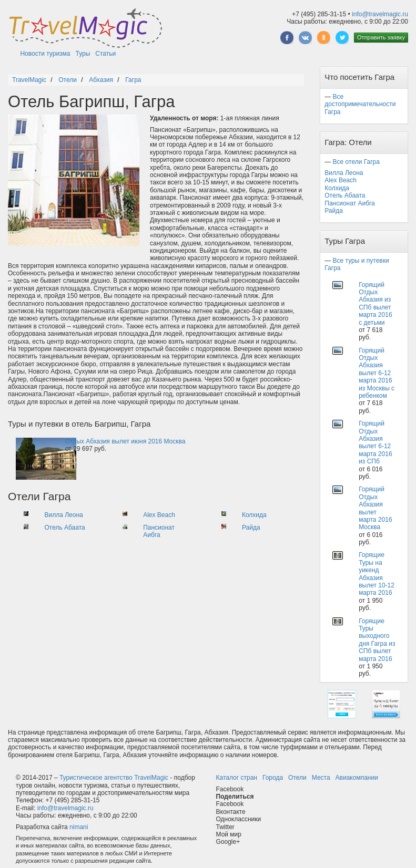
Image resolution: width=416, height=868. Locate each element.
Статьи (105, 54)
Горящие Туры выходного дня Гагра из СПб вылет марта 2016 (377, 640)
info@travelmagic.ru (380, 14)
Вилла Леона (63, 515)
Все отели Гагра (356, 162)
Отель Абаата (64, 528)
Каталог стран (237, 778)
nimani (79, 827)
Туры (83, 54)
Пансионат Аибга (159, 531)
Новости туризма (45, 54)
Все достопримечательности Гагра (360, 104)
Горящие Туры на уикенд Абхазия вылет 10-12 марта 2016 (377, 574)
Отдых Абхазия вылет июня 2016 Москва (125, 441)
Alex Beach (159, 515)
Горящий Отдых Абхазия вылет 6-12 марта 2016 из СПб (375, 442)
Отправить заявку (381, 37)
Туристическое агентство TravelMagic (114, 778)
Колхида (254, 515)
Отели (297, 778)
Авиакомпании (357, 778)
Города (273, 778)
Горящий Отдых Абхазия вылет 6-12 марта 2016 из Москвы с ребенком (377, 373)
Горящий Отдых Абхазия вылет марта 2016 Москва (375, 508)
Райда (251, 528)
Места (321, 778)
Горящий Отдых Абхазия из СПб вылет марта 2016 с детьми (375, 304)
